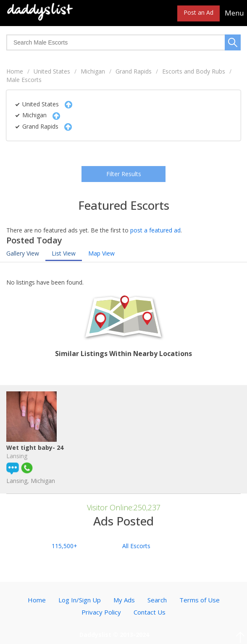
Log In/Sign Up (80, 600)
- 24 (66, 457)
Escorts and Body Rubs (194, 71)
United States (52, 71)
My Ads (124, 600)
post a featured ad (155, 230)
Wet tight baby (37, 457)
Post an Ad (198, 12)
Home (15, 71)
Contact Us (150, 612)
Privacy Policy (101, 612)
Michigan (93, 71)
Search (157, 600)
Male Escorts (24, 80)
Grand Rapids (134, 71)
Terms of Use (200, 600)
